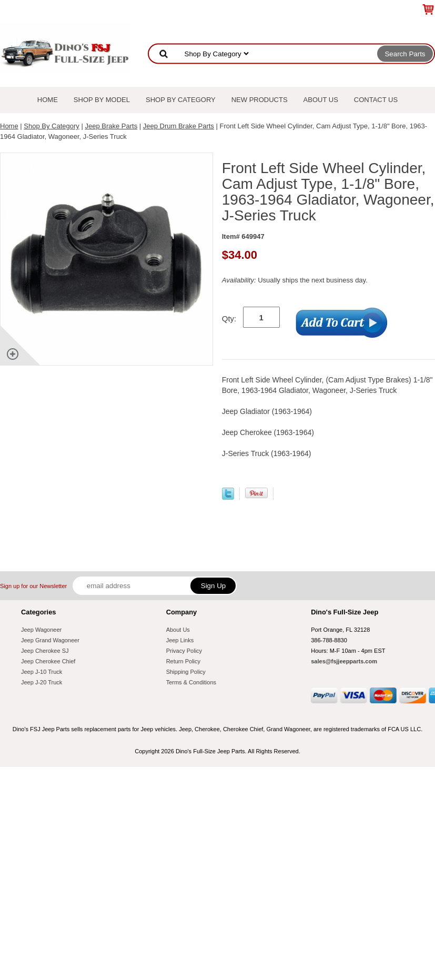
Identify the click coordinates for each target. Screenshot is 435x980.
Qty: (229, 319)
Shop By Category (181, 100)
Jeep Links (180, 640)
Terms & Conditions (191, 682)
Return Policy (183, 661)
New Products (260, 100)
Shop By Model (102, 100)
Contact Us (376, 100)
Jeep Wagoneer (41, 630)
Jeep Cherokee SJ (45, 651)
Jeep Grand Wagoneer (50, 640)
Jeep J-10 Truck (42, 672)
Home (48, 100)
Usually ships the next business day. (295, 280)
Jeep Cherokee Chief (48, 661)
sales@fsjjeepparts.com (344, 661)
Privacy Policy (184, 651)
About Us (321, 100)
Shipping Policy (186, 672)
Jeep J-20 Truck (42, 682)
